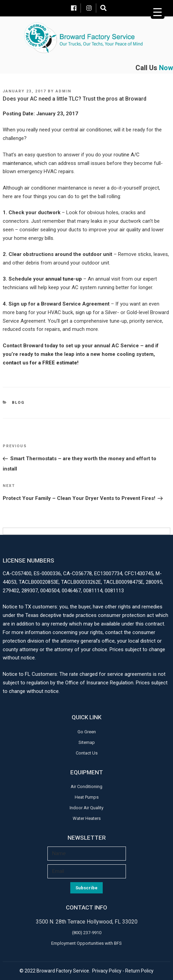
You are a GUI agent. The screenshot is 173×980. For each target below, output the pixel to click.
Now (166, 68)
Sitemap (87, 742)
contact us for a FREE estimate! (41, 363)
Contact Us (87, 753)
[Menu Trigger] (158, 12)
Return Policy (139, 971)
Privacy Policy (107, 971)
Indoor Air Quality (86, 808)
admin (63, 91)
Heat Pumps (87, 797)
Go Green (87, 732)
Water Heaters (87, 818)
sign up (84, 312)
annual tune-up (63, 279)
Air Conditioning (86, 786)
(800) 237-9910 (87, 933)
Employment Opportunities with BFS (86, 943)
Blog (18, 403)
